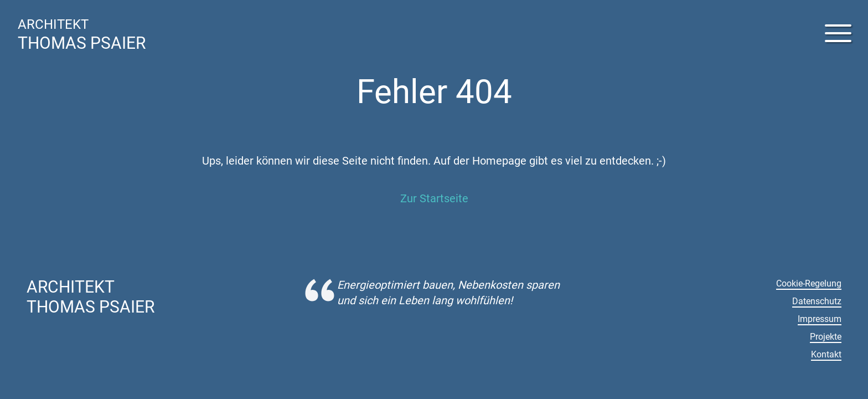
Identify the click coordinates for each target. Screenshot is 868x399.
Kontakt (826, 354)
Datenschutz (817, 301)
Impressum (820, 319)
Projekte (826, 337)
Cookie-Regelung (809, 283)
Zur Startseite (434, 198)
